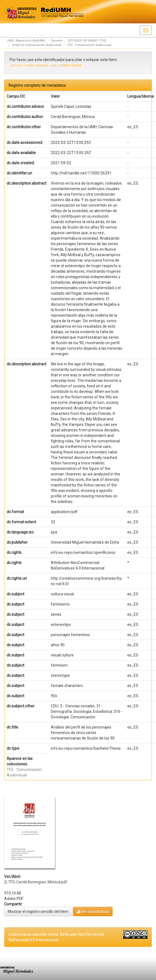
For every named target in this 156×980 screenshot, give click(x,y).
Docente (56, 41)
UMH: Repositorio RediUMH (26, 41)
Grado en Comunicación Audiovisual (36, 45)
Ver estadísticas (93, 911)
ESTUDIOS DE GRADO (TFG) (87, 41)
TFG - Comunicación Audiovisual (89, 45)
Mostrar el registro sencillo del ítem (38, 911)
